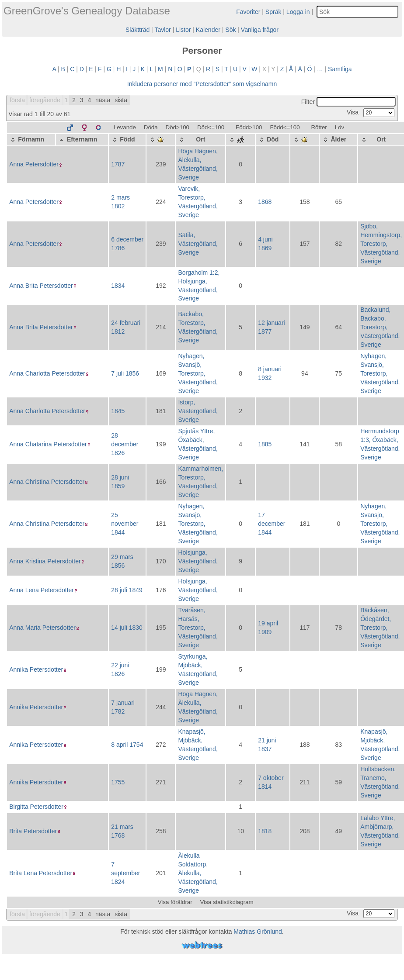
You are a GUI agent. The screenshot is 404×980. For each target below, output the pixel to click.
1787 (118, 164)
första (17, 100)
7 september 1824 (125, 873)
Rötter (319, 127)
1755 (118, 782)
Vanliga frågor (260, 30)
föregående (45, 100)
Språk (273, 12)
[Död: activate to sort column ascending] (273, 140)
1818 (265, 831)
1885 (265, 444)
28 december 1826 (125, 444)
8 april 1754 (127, 745)
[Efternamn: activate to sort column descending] (82, 140)
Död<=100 (211, 127)
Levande (125, 127)
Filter (348, 102)
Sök (230, 30)
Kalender (208, 30)
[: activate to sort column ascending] (161, 140)
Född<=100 (285, 127)
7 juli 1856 (125, 373)
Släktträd (138, 30)
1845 (118, 411)
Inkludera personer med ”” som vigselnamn (202, 84)
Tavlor (162, 30)
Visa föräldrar (175, 902)
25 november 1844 (125, 524)
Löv (340, 127)
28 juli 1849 (127, 590)
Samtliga (340, 69)
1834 (118, 286)
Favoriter (248, 12)
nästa (103, 100)
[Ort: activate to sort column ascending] (200, 140)
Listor (183, 30)
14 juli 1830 (127, 628)
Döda (151, 127)
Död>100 (178, 127)
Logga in (298, 12)
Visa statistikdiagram (227, 902)
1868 (265, 202)
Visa (371, 112)
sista (121, 100)
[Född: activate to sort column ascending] (127, 140)
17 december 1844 (272, 524)
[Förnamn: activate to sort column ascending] (31, 140)
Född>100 (249, 127)
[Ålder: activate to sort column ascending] (338, 140)
